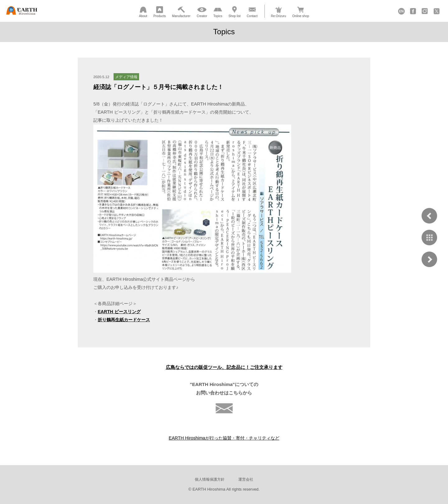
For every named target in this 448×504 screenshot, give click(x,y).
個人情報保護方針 (210, 479)
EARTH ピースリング (119, 312)
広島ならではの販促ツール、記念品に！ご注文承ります (224, 367)
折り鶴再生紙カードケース (124, 320)
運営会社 (246, 479)
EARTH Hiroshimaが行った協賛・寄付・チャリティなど (224, 438)
